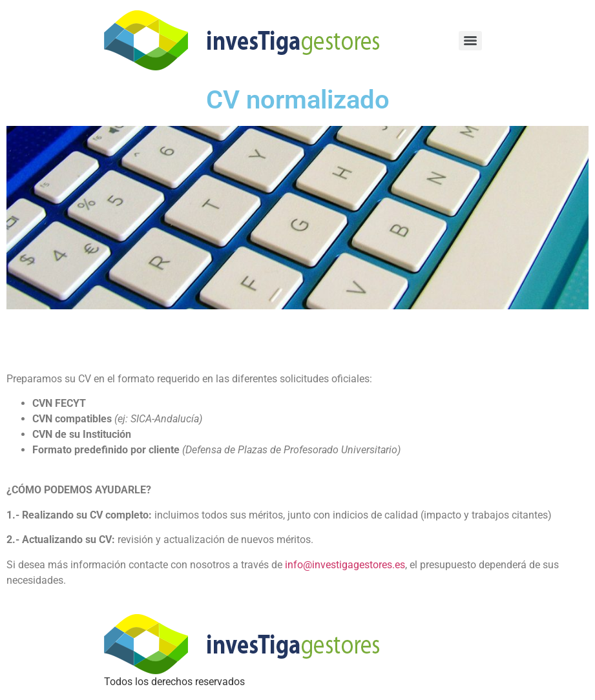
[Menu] (470, 41)
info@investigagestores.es (345, 565)
